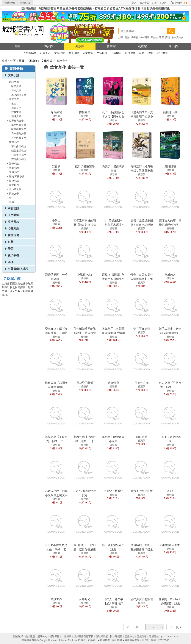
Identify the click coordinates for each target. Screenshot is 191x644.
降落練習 (56, 112)
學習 (151, 53)
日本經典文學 (19, 133)
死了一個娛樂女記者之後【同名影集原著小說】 (113, 117)
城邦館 (49, 46)
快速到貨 (25, 3)
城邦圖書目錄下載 (84, 636)
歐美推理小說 (19, 151)
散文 (14, 103)
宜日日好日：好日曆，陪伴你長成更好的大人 (85, 549)
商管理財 (74, 53)
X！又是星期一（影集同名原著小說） (113, 225)
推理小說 (12, 142)
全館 (17, 46)
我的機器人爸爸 (170, 545)
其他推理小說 (19, 159)
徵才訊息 (30, 636)
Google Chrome (48, 640)
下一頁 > (176, 627)
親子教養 (162, 53)
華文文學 (12, 99)
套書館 (111, 46)
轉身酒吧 (113, 383)
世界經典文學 (15, 121)
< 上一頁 (133, 627)
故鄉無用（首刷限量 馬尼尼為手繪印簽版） (113, 333)
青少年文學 (14, 189)
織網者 (134, 37)
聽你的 (56, 166)
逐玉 (162, 37)
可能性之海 (142, 383)
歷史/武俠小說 (15, 176)
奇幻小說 (12, 168)
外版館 (80, 46)
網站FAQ (42, 636)
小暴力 (56, 220)
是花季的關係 (85, 383)
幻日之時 (142, 437)
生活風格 (102, 53)
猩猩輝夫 (85, 112)
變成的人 (170, 275)
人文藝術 (88, 53)
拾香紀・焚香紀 (113, 491)
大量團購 (67, 636)
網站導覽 (54, 636)
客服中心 (130, 636)
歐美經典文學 (19, 129)
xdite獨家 (144, 37)
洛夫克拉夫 (177, 37)
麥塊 (168, 37)
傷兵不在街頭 (142, 329)
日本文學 (16, 91)
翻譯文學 (12, 82)
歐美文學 (16, 86)
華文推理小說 (19, 146)
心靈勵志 (116, 53)
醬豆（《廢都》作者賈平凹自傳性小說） (113, 279)
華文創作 (12, 185)
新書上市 (45, 53)
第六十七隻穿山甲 (142, 491)
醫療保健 (130, 53)
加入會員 (144, 3)
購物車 (181, 3)
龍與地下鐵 (170, 112)
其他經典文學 (19, 138)
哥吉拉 (154, 37)
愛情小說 (12, 172)
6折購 (163, 3)
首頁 (21, 61)
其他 (10, 202)
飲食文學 (16, 112)
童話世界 (56, 599)
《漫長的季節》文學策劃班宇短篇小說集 (142, 117)
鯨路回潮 (170, 166)
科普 (142, 53)
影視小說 (12, 181)
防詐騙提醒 (116, 636)
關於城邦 (18, 636)
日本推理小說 (19, 155)
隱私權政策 (102, 636)
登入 (134, 3)
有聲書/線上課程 (18, 269)
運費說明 (10, 3)
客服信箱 (142, 636)
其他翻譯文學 (19, 95)
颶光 (127, 37)
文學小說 (60, 53)
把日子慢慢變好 (85, 166)
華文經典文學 (19, 125)
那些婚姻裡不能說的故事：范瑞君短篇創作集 (85, 333)
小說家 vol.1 (85, 275)
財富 (121, 37)
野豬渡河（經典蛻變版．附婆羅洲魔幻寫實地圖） (142, 171)
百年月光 (85, 599)
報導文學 (16, 116)
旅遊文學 (16, 108)
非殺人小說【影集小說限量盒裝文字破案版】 (56, 495)
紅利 (155, 3)
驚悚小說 (12, 164)
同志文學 (12, 194)
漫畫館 (142, 46)
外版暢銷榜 (30, 53)
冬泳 (170, 491)
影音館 (174, 46)
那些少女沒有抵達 (142, 599)
